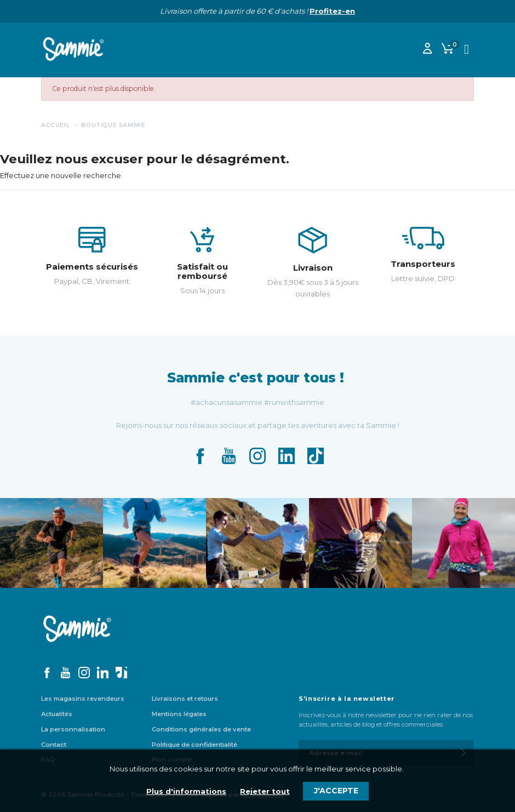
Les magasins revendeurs (83, 699)
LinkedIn (287, 456)
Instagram (257, 456)
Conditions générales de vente (201, 729)
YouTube (228, 456)
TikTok (316, 456)
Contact (54, 745)
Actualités (57, 714)
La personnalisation (73, 729)
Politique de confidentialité (194, 745)
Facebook (200, 456)
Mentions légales (179, 714)
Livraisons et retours (185, 699)
